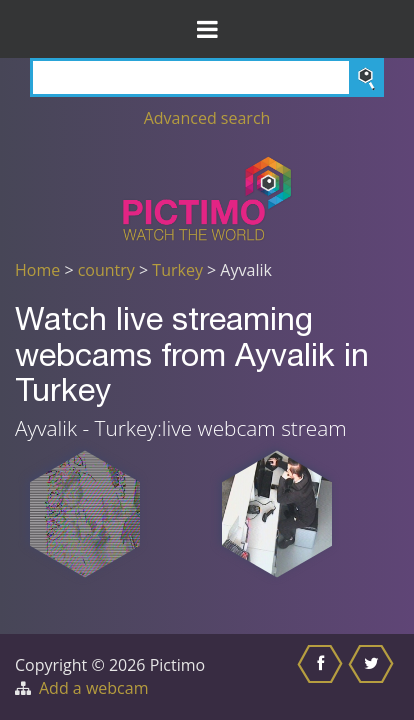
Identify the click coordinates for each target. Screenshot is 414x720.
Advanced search (207, 118)
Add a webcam (93, 688)
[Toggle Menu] (207, 29)
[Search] (207, 77)
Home (37, 270)
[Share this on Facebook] (322, 677)
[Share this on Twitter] (373, 677)
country (106, 270)
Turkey (177, 270)
